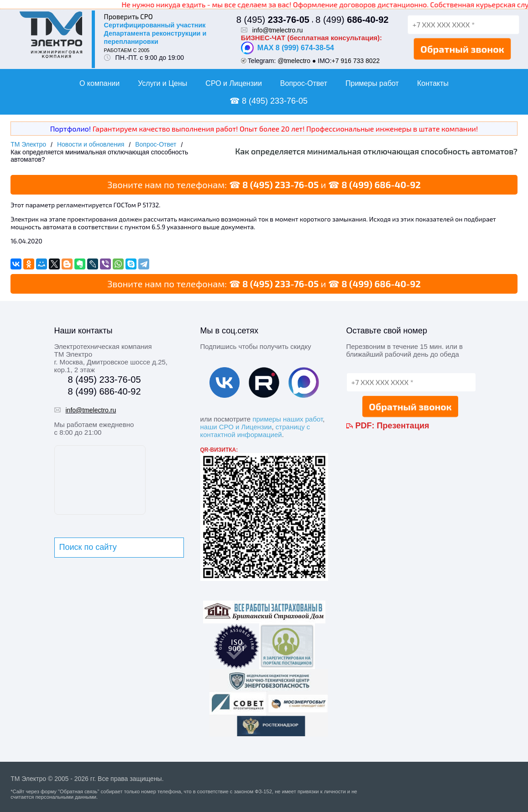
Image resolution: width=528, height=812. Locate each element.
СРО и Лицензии (234, 83)
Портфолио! (71, 129)
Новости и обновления (91, 144)
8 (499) (352, 20)
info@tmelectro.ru (278, 30)
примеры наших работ (288, 419)
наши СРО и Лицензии (236, 427)
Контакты (433, 83)
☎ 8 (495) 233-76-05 (269, 101)
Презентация (403, 426)
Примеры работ (372, 83)
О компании (99, 83)
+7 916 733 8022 (356, 61)
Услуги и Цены (162, 83)
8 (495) (273, 20)
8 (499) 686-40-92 (381, 185)
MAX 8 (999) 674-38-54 (288, 48)
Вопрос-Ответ (304, 83)
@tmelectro (294, 61)
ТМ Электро (28, 144)
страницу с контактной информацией (255, 431)
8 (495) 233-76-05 (280, 185)
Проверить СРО (128, 16)
